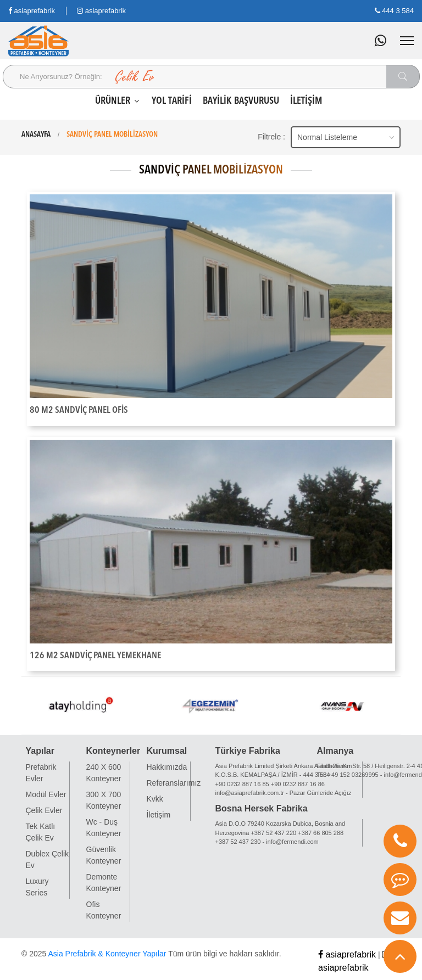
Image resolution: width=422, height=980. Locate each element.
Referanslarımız (174, 783)
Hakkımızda (167, 767)
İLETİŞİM (306, 101)
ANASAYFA (36, 135)
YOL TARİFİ (172, 101)
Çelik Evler (44, 810)
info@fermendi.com (292, 842)
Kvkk (155, 799)
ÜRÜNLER (118, 101)
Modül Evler (46, 794)
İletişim (159, 815)
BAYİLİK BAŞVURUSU (241, 101)
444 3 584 (394, 11)
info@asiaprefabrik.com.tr (250, 793)
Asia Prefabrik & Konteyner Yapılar (107, 954)
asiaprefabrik (32, 11)
